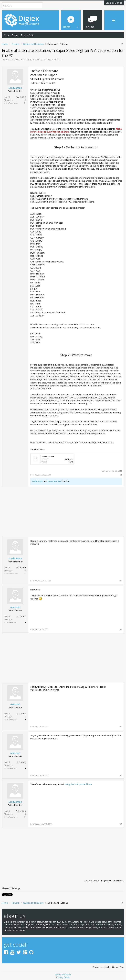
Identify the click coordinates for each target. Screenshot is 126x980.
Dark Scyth (38, 481)
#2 (121, 581)
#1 (121, 475)
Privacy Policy (63, 976)
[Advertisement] (94, 92)
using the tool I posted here (78, 784)
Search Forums (12, 35)
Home (115, 966)
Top (122, 966)
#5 (121, 775)
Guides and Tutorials (23, 59)
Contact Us (98, 966)
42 (25, 100)
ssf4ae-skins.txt (48, 456)
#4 (121, 727)
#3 (121, 629)
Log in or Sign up (114, 3)
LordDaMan (48, 59)
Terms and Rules (63, 973)
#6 (121, 824)
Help (108, 966)
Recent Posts (28, 35)
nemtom (15, 607)
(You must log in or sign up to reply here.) (104, 881)
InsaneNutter (54, 481)
